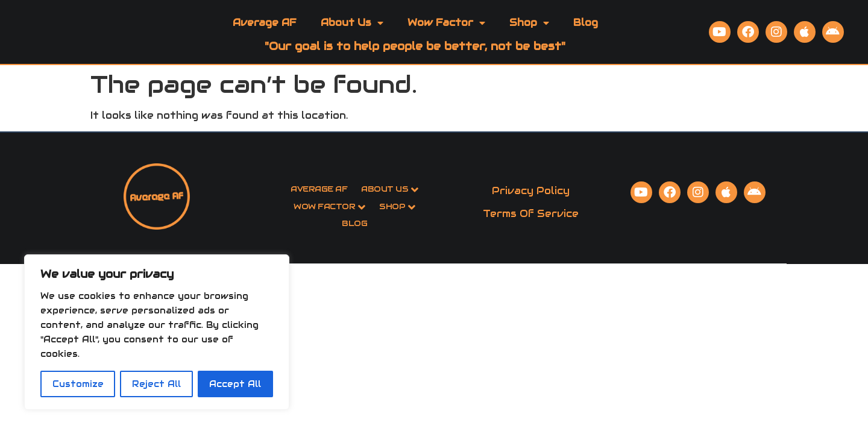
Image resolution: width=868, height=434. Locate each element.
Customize (78, 384)
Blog (586, 34)
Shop (529, 34)
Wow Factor (446, 34)
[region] (157, 332)
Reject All (156, 384)
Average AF (265, 34)
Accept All (235, 384)
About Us (352, 34)
